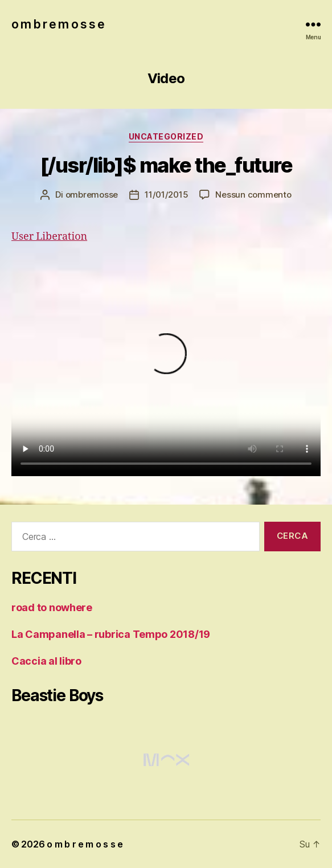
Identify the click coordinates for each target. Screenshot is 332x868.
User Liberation (49, 237)
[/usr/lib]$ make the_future (166, 165)
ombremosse (92, 195)
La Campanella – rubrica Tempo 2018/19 (111, 634)
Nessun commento (253, 195)
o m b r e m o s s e (58, 24)
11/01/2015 (166, 195)
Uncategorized (166, 136)
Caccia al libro (46, 661)
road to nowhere (52, 607)
